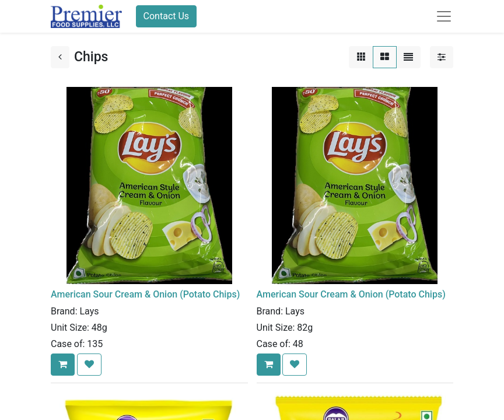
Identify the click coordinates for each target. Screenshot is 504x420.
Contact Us (167, 16)
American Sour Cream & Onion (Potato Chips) (145, 294)
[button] (63, 365)
